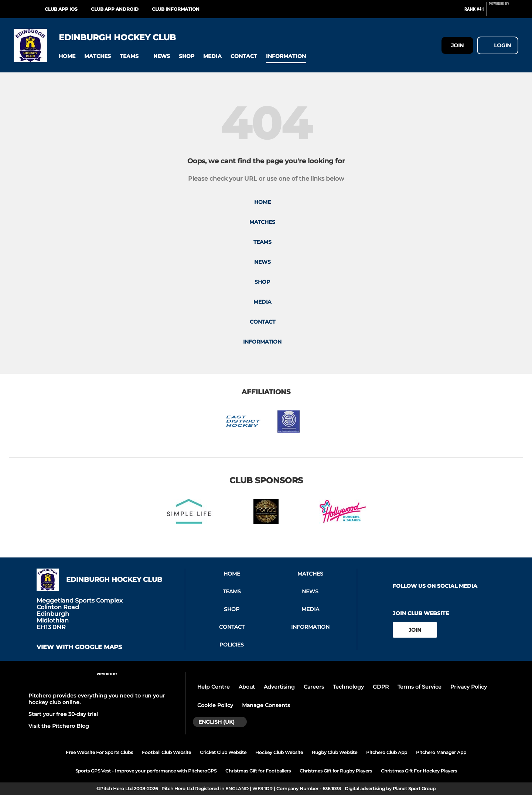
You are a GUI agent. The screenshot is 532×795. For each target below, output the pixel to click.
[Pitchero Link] (504, 12)
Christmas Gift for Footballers (258, 771)
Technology (348, 687)
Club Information (176, 9)
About (247, 687)
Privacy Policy (469, 687)
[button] (67, 56)
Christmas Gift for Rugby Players (336, 771)
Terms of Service (420, 687)
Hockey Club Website (279, 752)
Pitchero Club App (387, 752)
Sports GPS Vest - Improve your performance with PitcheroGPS (146, 771)
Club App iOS (61, 9)
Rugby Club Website (335, 752)
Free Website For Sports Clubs (99, 752)
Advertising (279, 687)
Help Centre (214, 687)
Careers (314, 687)
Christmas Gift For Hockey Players (419, 771)
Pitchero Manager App (441, 752)
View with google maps (79, 647)
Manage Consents (266, 705)
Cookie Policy (215, 705)
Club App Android (115, 9)
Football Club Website (166, 752)
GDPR (381, 687)
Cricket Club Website (223, 752)
